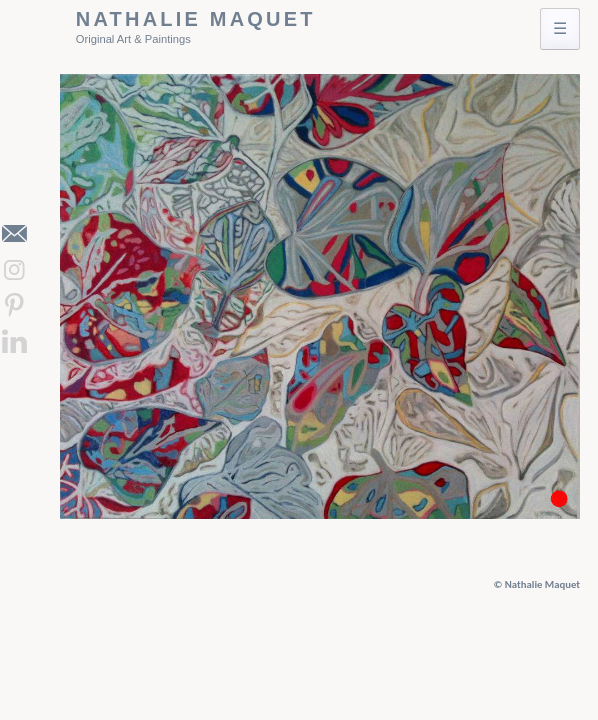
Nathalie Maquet (196, 19)
